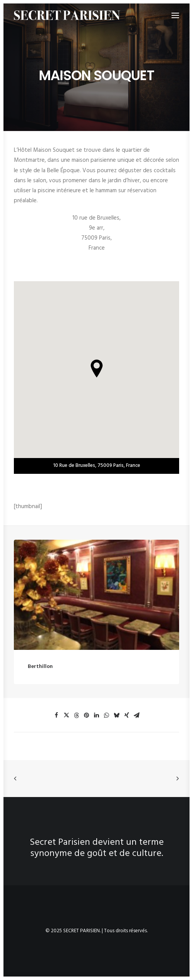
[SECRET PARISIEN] (67, 15)
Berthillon (40, 675)
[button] (96, 603)
